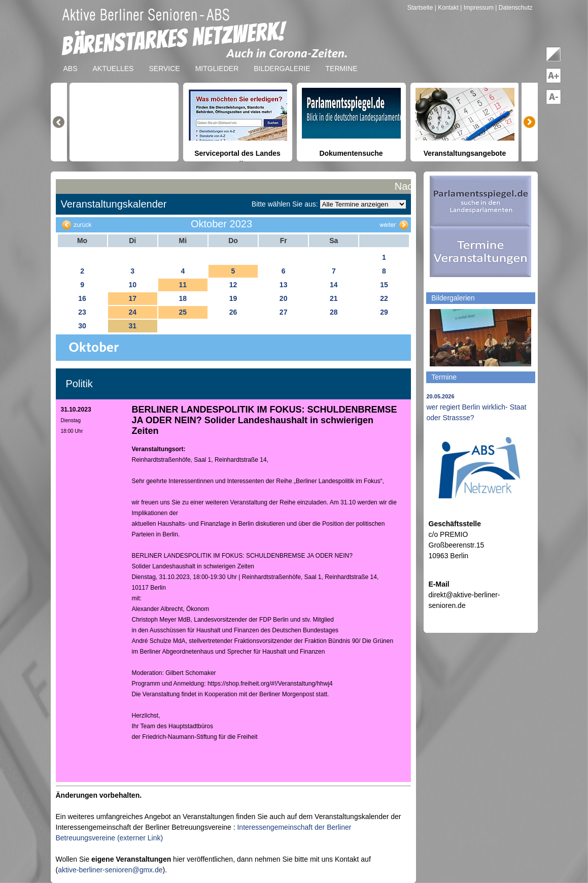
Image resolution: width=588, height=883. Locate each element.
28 (334, 312)
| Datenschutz (514, 8)
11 (183, 285)
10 (132, 285)
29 (384, 312)
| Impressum (477, 8)
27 (284, 312)
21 (334, 298)
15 (384, 285)
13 (284, 285)
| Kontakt (447, 8)
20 (284, 298)
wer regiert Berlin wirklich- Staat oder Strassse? (477, 407)
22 (384, 298)
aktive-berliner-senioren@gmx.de (110, 870)
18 (183, 298)
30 (82, 326)
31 (132, 326)
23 (82, 312)
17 (132, 298)
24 (132, 312)
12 (233, 285)
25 (183, 312)
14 (334, 285)
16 (82, 298)
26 (233, 312)
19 (233, 298)
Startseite (421, 8)
